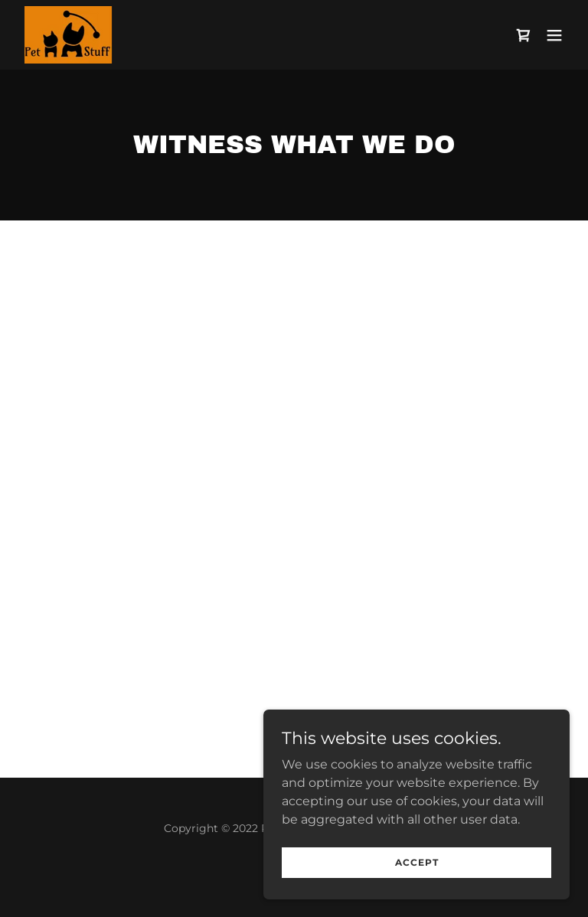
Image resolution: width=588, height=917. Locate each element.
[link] (70, 35)
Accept (417, 862)
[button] (554, 35)
